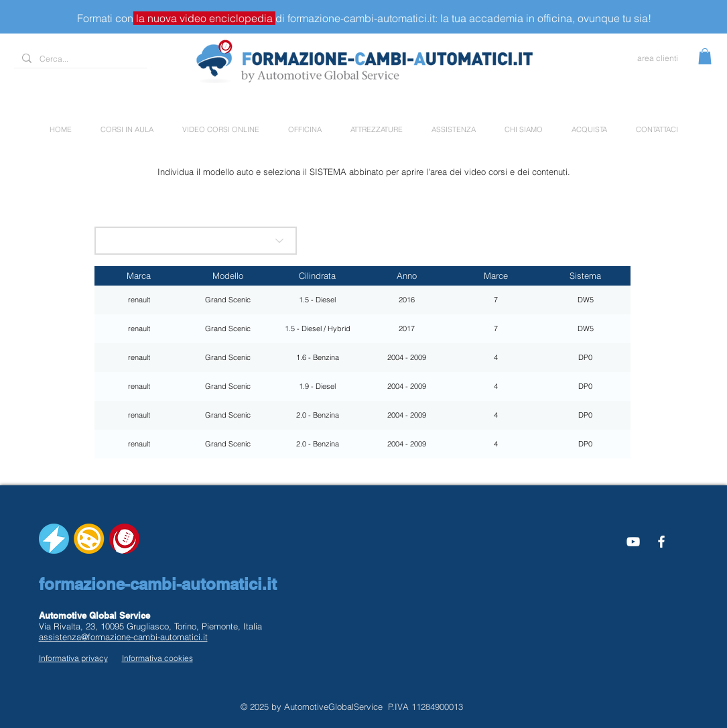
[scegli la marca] (196, 241)
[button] (705, 56)
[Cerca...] (79, 59)
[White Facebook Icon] (661, 542)
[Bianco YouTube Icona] (633, 542)
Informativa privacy (73, 658)
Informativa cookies (157, 658)
